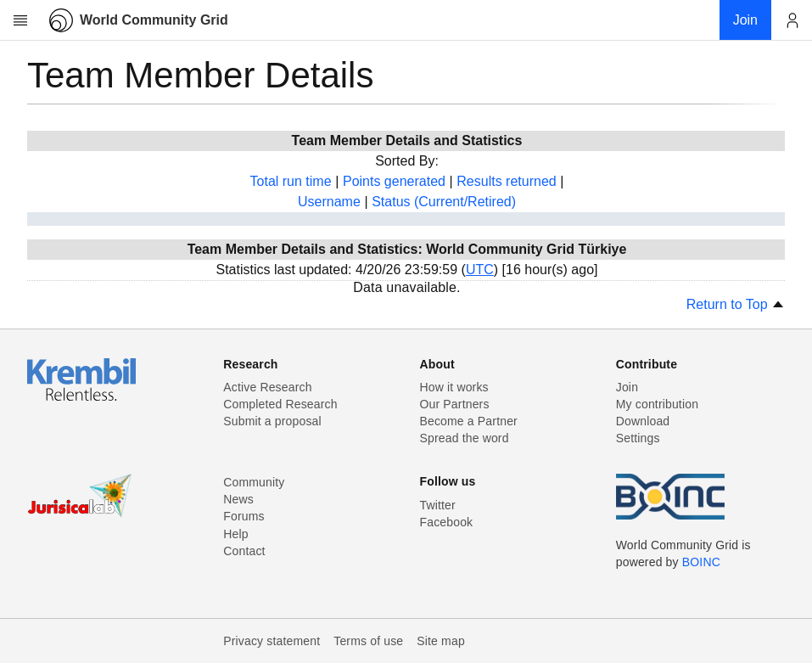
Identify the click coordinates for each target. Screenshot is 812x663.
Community (254, 482)
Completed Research (280, 404)
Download (643, 421)
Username (329, 202)
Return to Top (736, 304)
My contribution (657, 404)
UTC (480, 270)
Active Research (267, 387)
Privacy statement (272, 641)
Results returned (506, 181)
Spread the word (465, 438)
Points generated (394, 181)
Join (627, 387)
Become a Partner (469, 421)
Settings (638, 438)
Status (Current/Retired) (444, 202)
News (238, 499)
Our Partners (455, 404)
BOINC (701, 562)
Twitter (438, 505)
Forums (244, 516)
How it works (454, 387)
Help (235, 534)
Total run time (291, 181)
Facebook (447, 522)
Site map (441, 641)
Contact (244, 551)
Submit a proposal (272, 421)
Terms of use (368, 641)
